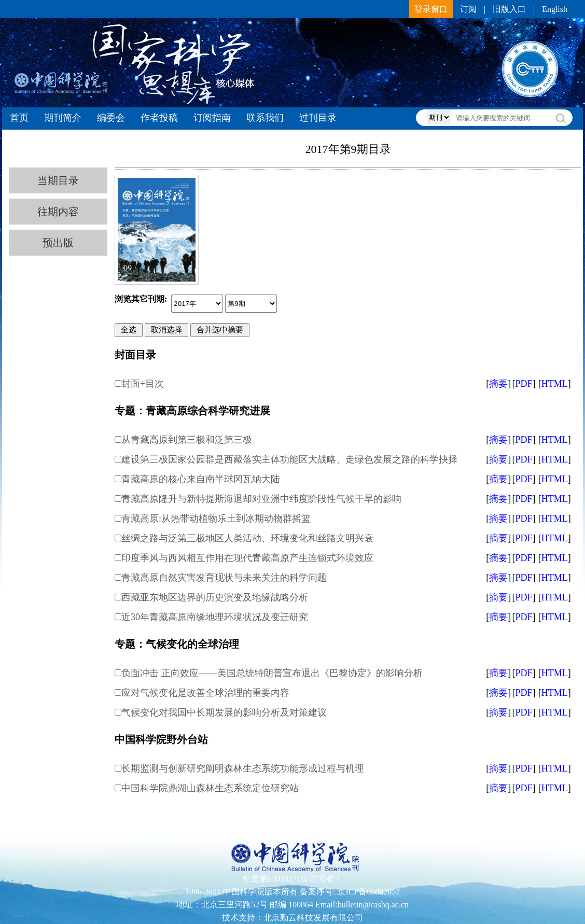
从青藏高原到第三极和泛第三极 (187, 440)
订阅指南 (212, 118)
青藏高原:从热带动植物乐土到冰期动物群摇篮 (216, 519)
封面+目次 (143, 384)
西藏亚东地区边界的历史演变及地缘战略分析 (215, 597)
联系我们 (265, 118)
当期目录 (58, 180)
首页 (19, 118)
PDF (524, 384)
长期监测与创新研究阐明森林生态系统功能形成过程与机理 (243, 768)
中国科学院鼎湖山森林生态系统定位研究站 (210, 788)
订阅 (468, 9)
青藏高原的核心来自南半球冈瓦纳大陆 (201, 479)
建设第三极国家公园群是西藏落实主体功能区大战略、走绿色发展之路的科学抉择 (289, 459)
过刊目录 (318, 118)
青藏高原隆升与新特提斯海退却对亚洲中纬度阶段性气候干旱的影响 (261, 499)
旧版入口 (509, 9)
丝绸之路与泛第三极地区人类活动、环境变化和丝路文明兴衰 (247, 538)
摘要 (498, 384)
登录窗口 (431, 9)
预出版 (58, 243)
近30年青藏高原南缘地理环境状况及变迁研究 (215, 617)
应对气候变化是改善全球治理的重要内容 (205, 693)
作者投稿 (159, 118)
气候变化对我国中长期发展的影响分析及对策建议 (224, 712)
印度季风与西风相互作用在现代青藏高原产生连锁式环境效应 (247, 558)
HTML (555, 384)
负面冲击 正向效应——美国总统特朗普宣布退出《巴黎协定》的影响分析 (272, 673)
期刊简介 (63, 118)
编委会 (111, 118)
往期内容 (58, 212)
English (555, 9)
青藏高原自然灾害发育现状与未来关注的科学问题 (224, 578)
